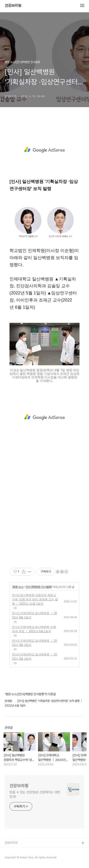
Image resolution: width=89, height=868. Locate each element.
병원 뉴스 (18, 587)
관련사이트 (11, 843)
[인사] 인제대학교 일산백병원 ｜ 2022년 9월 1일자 (35, 615)
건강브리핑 (13, 6)
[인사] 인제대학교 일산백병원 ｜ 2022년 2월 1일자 (35, 657)
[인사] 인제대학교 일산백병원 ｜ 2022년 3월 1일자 (35, 643)
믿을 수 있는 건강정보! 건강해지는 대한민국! (35, 794)
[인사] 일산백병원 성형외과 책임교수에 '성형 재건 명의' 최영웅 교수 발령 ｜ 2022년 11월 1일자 (35, 599)
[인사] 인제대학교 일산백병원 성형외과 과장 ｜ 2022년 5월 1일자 (34, 629)
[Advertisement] (44, 150)
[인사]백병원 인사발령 (39, 587)
